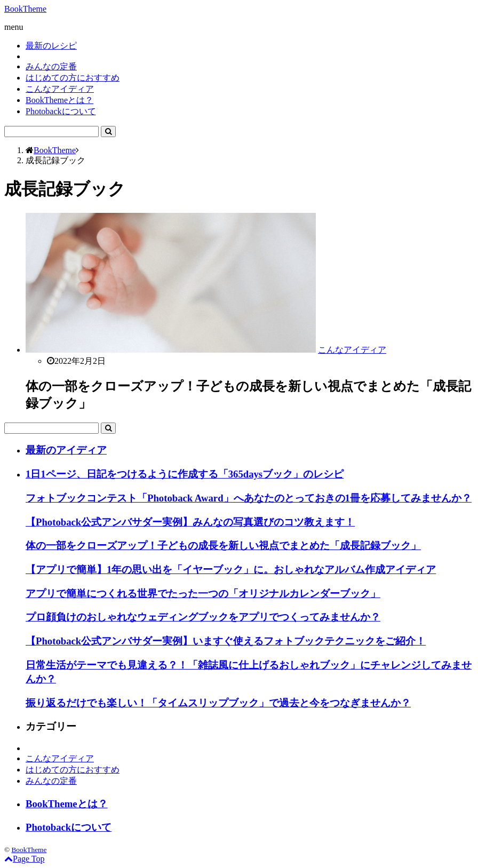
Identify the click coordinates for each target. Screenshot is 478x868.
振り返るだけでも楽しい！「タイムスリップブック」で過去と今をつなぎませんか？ (218, 703)
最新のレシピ (51, 46)
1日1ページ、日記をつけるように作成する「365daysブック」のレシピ (185, 474)
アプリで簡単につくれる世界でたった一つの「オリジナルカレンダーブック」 (203, 594)
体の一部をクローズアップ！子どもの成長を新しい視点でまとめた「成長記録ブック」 (223, 546)
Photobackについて (61, 111)
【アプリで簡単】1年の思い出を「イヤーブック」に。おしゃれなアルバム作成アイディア (231, 570)
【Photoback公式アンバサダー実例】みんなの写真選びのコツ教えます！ (190, 522)
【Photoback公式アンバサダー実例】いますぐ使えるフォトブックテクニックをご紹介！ (226, 641)
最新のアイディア (66, 450)
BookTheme (25, 9)
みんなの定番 (51, 66)
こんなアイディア (60, 89)
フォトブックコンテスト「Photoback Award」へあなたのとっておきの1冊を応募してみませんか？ (249, 498)
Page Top (24, 859)
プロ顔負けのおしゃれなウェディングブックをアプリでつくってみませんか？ (203, 617)
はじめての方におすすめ (73, 78)
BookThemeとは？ (59, 100)
